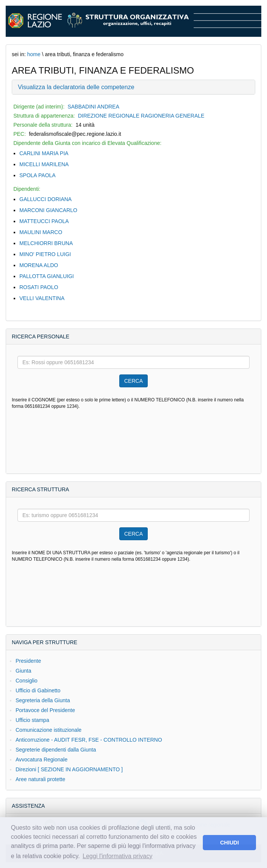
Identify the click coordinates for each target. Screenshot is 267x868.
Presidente (28, 661)
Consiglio (27, 681)
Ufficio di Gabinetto (38, 690)
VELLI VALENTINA (42, 298)
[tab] (133, 87)
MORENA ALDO (39, 265)
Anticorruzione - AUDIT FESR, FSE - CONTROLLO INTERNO (89, 740)
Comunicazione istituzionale (49, 730)
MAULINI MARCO (41, 232)
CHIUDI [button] (229, 843)
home (34, 54)
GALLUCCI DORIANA (46, 199)
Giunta (23, 671)
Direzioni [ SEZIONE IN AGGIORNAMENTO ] (69, 769)
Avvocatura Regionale (42, 759)
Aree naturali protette (40, 779)
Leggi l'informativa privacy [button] (118, 856)
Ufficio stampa (32, 720)
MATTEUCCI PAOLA (44, 221)
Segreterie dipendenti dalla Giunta (56, 750)
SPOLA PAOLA (37, 175)
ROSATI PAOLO (39, 287)
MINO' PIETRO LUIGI (45, 254)
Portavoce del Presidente (45, 710)
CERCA (133, 381)
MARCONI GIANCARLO (48, 210)
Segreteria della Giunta (43, 700)
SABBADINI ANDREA (93, 107)
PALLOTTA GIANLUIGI (47, 276)
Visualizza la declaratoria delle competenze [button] (76, 87)
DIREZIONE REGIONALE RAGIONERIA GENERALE (141, 116)
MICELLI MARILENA (44, 164)
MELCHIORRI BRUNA (46, 243)
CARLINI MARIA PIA (44, 153)
